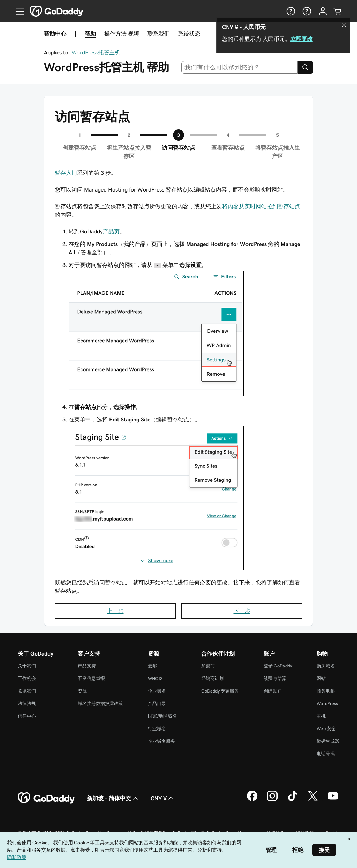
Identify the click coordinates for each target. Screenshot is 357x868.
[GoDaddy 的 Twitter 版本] (313, 800)
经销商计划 (212, 678)
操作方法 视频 (122, 33)
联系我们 (159, 33)
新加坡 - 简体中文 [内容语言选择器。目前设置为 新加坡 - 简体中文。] (113, 798)
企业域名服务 (161, 741)
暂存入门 (66, 173)
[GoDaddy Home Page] (47, 798)
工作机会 (27, 678)
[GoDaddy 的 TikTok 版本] (293, 800)
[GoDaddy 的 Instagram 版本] (272, 800)
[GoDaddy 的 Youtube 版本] (333, 800)
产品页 (111, 231)
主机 (321, 716)
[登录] (323, 11)
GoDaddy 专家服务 (220, 691)
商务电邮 (326, 691)
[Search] (305, 67)
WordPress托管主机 (96, 52)
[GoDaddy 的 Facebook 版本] (252, 800)
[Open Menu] (17, 11)
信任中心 (27, 716)
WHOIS (155, 678)
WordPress (327, 704)
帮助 (90, 33)
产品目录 (157, 704)
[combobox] (240, 67)
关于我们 (27, 666)
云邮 (152, 666)
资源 (82, 691)
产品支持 (87, 666)
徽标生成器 (328, 741)
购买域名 (326, 666)
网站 (321, 678)
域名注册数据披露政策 (100, 704)
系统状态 (189, 33)
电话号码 (326, 754)
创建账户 (273, 691)
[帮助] (290, 11)
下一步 (242, 611)
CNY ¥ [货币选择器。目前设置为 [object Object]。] (163, 798)
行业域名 (157, 729)
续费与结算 (275, 678)
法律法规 (27, 704)
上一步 (115, 611)
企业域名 (157, 691)
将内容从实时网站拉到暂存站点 (261, 206)
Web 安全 (326, 729)
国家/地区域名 (162, 716)
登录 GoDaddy (278, 666)
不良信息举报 (91, 678)
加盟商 (208, 666)
